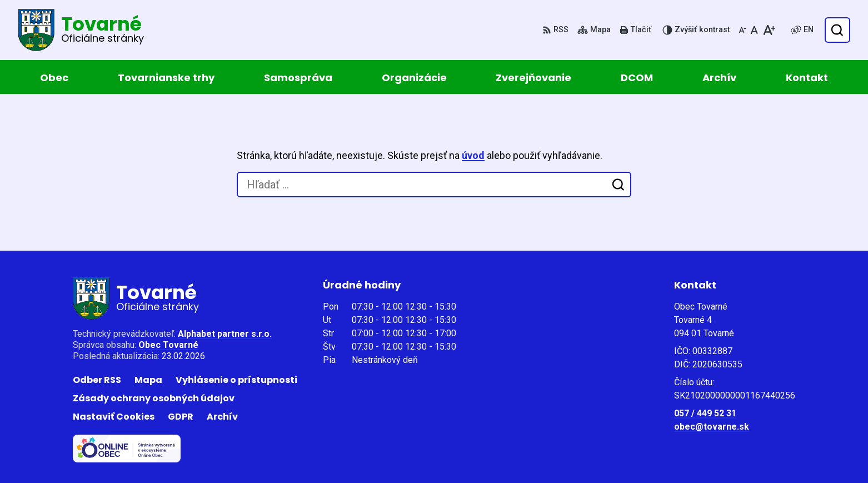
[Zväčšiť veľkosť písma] (769, 30)
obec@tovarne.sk (712, 427)
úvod (473, 155)
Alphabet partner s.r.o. (225, 334)
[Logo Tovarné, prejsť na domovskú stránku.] (81, 30)
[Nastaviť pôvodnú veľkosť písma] (754, 30)
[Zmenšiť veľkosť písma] (742, 30)
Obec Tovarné (168, 345)
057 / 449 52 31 (705, 413)
